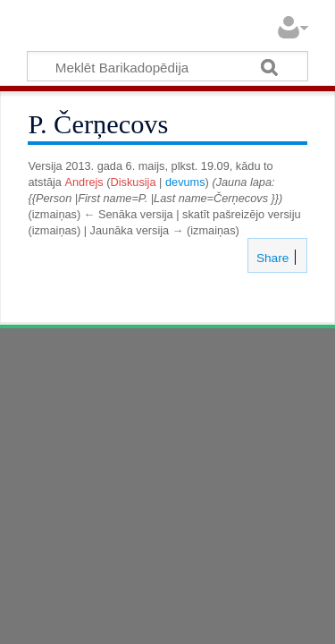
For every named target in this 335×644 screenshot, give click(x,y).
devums (185, 182)
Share (271, 258)
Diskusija (134, 182)
